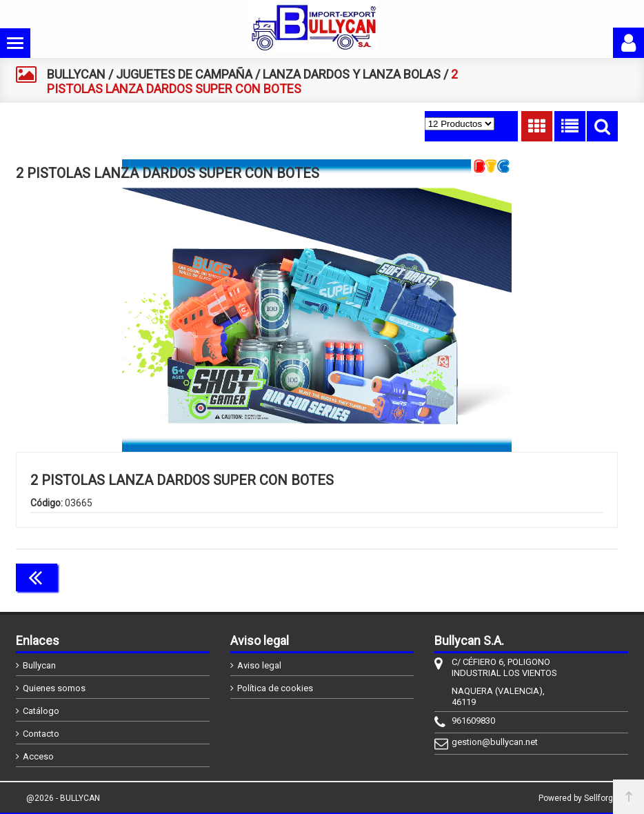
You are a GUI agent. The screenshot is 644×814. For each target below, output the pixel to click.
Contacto (41, 734)
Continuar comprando (556, 576)
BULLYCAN (76, 74)
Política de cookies (275, 688)
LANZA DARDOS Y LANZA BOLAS (352, 74)
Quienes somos (54, 688)
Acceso (38, 756)
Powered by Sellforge (578, 798)
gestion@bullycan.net (495, 742)
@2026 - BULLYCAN (63, 798)
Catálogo (41, 711)
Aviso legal (259, 665)
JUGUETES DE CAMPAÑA (184, 74)
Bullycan (39, 665)
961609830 (473, 721)
